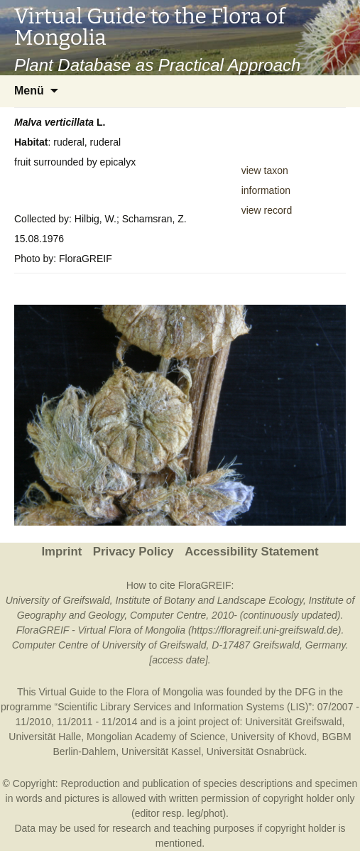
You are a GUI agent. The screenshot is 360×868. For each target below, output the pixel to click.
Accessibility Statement (251, 552)
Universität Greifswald (293, 722)
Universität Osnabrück (256, 752)
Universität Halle (45, 737)
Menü (29, 91)
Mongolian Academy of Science (156, 737)
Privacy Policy (133, 552)
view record (267, 210)
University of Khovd (274, 737)
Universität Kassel (161, 752)
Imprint (61, 552)
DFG (305, 692)
